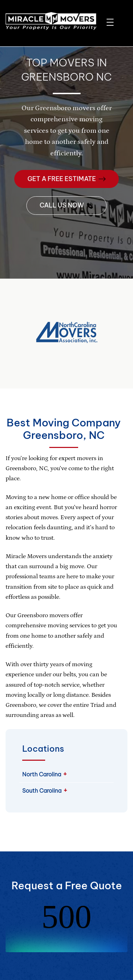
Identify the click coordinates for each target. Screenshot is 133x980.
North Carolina (42, 774)
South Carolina (42, 791)
